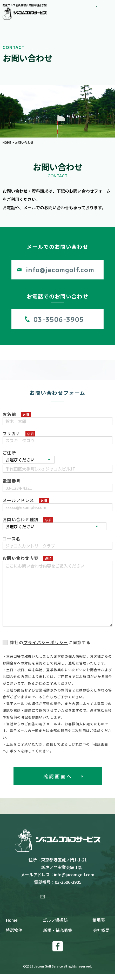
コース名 (11, 539)
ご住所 (9, 453)
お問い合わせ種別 (21, 519)
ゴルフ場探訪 (55, 926)
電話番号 (12, 481)
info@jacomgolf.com (60, 269)
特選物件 (14, 936)
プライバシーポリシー (46, 642)
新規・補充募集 (58, 936)
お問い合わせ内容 (21, 558)
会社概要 (101, 936)
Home (12, 926)
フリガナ (12, 433)
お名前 (9, 414)
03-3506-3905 (59, 319)
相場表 (99, 926)
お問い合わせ (60, 900)
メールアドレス (18, 500)
